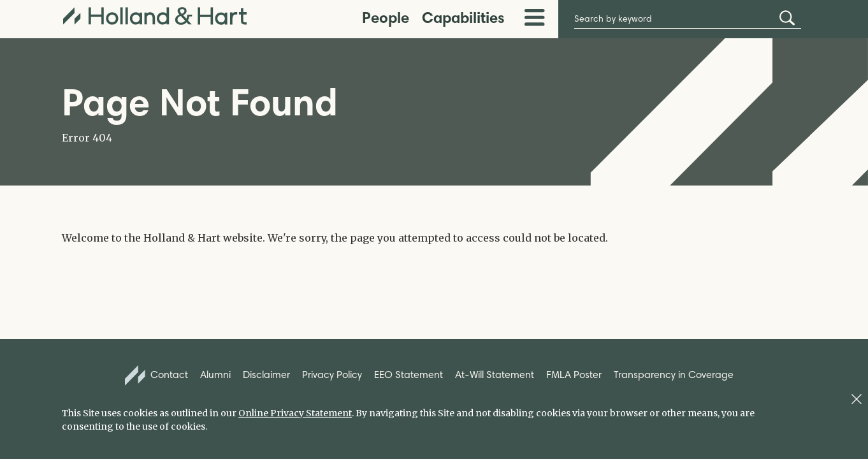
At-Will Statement (495, 375)
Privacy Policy (332, 375)
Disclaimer (266, 375)
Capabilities (463, 18)
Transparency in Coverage (674, 375)
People (386, 18)
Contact (157, 375)
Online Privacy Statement (295, 413)
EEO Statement (409, 375)
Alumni (215, 375)
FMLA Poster (574, 375)
